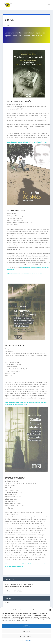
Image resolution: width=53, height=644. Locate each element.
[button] (50, 610)
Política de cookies (26, 640)
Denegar (26, 631)
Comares (14, 488)
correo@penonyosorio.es (18, 584)
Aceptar (26, 626)
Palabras (7, 603)
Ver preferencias (27, 636)
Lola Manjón (11, 486)
